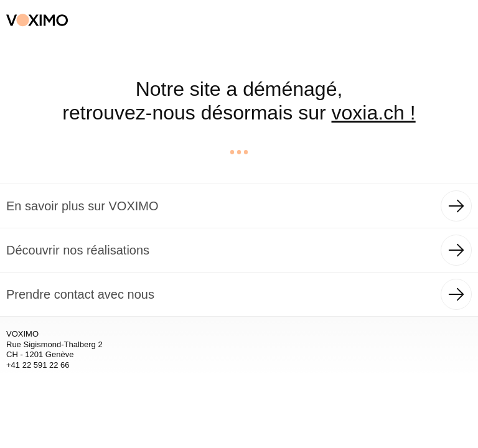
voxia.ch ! (374, 113)
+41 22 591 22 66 (38, 365)
